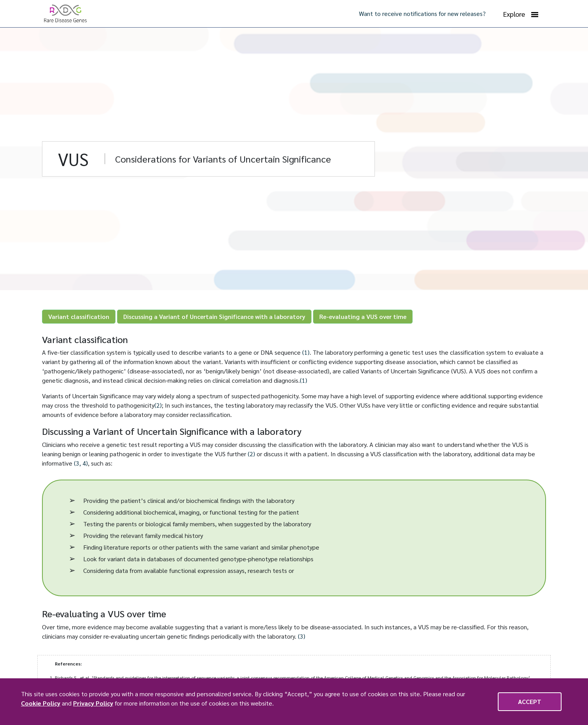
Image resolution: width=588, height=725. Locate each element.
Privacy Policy (93, 703)
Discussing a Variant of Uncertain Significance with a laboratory (214, 316)
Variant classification (79, 316)
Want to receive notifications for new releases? (422, 13)
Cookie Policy (41, 703)
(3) (302, 636)
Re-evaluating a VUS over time (363, 316)
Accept (530, 701)
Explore (521, 14)
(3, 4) (81, 463)
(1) (306, 352)
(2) (158, 405)
